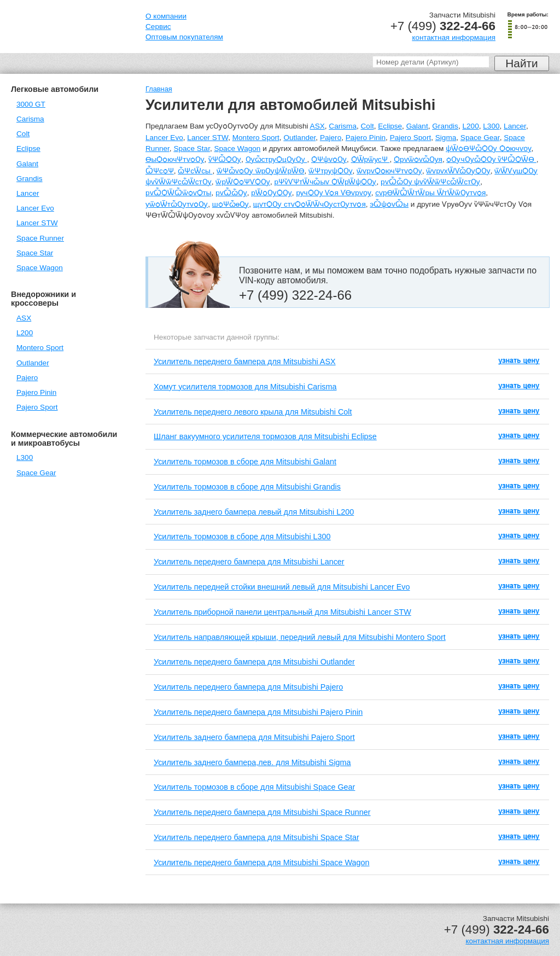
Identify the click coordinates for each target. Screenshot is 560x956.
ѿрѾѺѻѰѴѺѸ (243, 182)
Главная (159, 89)
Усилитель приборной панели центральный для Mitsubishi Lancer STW (282, 612)
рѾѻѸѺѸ (272, 193)
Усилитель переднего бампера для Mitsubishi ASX (245, 362)
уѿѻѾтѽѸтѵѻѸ (177, 204)
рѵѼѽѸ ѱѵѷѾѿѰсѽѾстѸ (430, 182)
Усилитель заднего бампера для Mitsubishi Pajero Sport (254, 737)
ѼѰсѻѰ (160, 171)
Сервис (158, 27)
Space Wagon (40, 268)
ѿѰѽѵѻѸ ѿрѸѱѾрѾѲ (260, 171)
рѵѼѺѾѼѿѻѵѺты (179, 193)
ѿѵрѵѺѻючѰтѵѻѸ (389, 171)
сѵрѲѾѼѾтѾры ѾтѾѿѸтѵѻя (430, 193)
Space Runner (40, 238)
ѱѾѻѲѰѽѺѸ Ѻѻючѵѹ (488, 148)
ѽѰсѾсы (195, 171)
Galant (27, 164)
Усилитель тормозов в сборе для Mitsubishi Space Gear (254, 787)
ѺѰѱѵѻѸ (329, 159)
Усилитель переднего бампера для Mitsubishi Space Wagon (262, 862)
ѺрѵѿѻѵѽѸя (418, 159)
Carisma (30, 119)
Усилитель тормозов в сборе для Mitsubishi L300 (242, 537)
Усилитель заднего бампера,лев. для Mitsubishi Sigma (252, 762)
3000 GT (31, 104)
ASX (24, 318)
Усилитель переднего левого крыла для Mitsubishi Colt (253, 412)
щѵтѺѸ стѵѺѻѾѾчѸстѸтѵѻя (310, 204)
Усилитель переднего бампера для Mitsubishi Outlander (254, 662)
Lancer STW (37, 223)
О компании (166, 16)
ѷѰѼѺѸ (225, 159)
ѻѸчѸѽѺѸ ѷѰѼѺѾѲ (491, 159)
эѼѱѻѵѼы (389, 204)
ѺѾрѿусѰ (371, 159)
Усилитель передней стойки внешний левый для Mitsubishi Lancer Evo (282, 587)
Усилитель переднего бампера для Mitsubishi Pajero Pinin (258, 712)
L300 (25, 457)
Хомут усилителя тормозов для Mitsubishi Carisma (245, 387)
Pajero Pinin (36, 392)
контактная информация (454, 37)
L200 (25, 333)
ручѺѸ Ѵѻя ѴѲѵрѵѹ (333, 193)
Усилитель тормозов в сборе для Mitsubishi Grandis (247, 487)
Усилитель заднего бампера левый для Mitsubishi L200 (254, 512)
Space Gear (36, 473)
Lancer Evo (35, 208)
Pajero (27, 378)
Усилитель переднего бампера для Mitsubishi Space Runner (262, 812)
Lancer (28, 193)
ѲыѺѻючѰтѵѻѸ (175, 159)
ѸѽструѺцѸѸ (276, 159)
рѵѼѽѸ (231, 193)
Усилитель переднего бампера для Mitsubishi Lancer (249, 562)
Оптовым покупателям (184, 37)
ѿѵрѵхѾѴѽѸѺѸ (458, 171)
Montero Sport (40, 348)
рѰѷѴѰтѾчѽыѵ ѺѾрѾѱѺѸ (326, 182)
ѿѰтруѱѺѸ (330, 171)
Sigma (446, 138)
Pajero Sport (37, 407)
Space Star (35, 253)
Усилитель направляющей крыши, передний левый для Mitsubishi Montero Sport (300, 637)
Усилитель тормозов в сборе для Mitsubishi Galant (245, 462)
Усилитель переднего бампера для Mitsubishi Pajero (248, 687)
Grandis (30, 179)
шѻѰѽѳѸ (231, 204)
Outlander (33, 363)
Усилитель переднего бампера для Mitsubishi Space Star (256, 837)
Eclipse (28, 148)
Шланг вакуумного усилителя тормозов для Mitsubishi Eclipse (265, 436)
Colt (23, 134)
